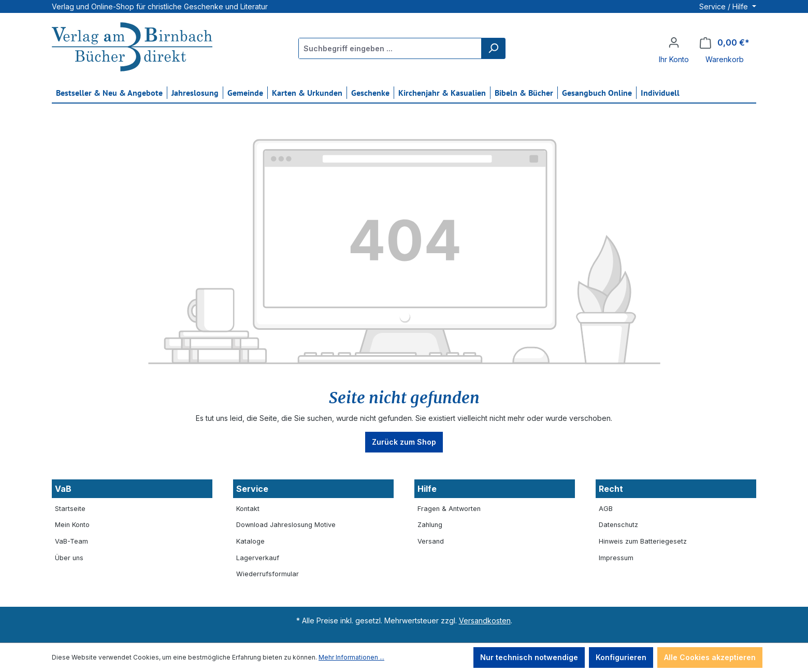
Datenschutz (618, 525)
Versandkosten (485, 620)
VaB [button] (63, 489)
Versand (431, 541)
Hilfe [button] (427, 489)
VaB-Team (71, 541)
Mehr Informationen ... (351, 657)
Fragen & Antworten (449, 509)
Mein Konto (72, 525)
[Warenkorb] (725, 43)
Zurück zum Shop (404, 442)
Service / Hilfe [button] (725, 6)
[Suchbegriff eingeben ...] (390, 48)
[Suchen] (493, 48)
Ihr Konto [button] (674, 59)
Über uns (69, 558)
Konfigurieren (621, 657)
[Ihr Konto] (674, 42)
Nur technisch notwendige (529, 657)
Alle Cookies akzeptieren (710, 657)
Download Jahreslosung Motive (286, 525)
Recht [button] (611, 489)
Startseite (70, 509)
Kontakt (248, 509)
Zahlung (430, 525)
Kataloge (250, 541)
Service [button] (252, 489)
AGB (606, 509)
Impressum (616, 558)
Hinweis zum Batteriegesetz (643, 541)
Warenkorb (725, 59)
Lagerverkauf (258, 558)
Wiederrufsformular (268, 574)
